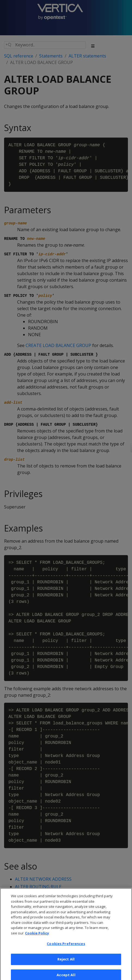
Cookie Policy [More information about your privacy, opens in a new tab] (37, 936)
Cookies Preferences (66, 947)
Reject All (66, 962)
